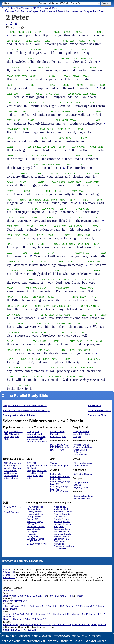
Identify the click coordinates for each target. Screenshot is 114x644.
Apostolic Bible (96, 641)
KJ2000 (59, 447)
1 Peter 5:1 (14, 609)
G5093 (81, 67)
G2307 (10, 377)
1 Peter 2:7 (40, 619)
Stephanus (32, 466)
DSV (76, 474)
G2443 (10, 76)
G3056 (35, 332)
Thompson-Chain (34, 641)
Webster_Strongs (12, 468)
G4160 (38, 173)
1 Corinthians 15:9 (55, 606)
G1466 (93, 103)
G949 (87, 173)
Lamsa (77, 466)
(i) (25, 26)
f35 (42, 473)
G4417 (55, 182)
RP (29, 473)
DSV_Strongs (85, 474)
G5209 (45, 209)
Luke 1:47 (20, 630)
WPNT (44, 544)
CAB (37, 544)
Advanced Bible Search (99, 411)
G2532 (21, 32)
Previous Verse (47, 11)
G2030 (10, 288)
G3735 (62, 324)
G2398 (17, 368)
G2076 (28, 156)
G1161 (10, 94)
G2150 (69, 50)
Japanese (59, 534)
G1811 (98, 262)
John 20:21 (21, 606)
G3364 (62, 182)
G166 (81, 191)
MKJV (60, 445)
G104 (52, 209)
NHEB (30, 541)
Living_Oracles (34, 517)
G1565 (36, 288)
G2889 (66, 85)
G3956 (18, 50)
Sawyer (31, 519)
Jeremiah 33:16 (11, 625)
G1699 (10, 262)
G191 (9, 324)
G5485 (13, 32)
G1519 (84, 138)
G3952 (32, 279)
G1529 (10, 191)
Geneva (83, 450)
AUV (76, 434)
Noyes (40, 522)
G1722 (67, 32)
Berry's (53, 641)
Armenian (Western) (64, 512)
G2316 (100, 32)
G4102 (93, 94)
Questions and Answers (35, 636)
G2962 (37, 41)
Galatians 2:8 (72, 606)
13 (103, 221)
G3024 (89, 156)
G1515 (29, 32)
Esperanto (66, 519)
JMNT (82, 434)
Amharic (65, 509)
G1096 (33, 76)
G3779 (96, 182)
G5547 (62, 147)
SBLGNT (35, 473)
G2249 (104, 315)
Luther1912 (56, 479)
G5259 (10, 306)
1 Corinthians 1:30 (61, 625)
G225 (95, 218)
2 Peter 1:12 (9, 575)
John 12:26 (8, 601)
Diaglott (31, 432)
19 (90, 327)
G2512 (10, 165)
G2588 (87, 350)
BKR (65, 517)
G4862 (40, 324)
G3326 (104, 253)
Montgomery (33, 536)
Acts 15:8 (20, 614)
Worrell (30, 529)
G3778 (47, 306)
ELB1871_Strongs (59, 486)
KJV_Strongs (10, 466)
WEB (16, 434)
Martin (86, 483)
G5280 (25, 235)
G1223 (83, 50)
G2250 (17, 350)
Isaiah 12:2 (8, 630)
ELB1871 (55, 484)
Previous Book (12, 11)
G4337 (10, 341)
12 (80, 203)
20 (96, 353)
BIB (64, 437)
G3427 (26, 253)
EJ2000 (31, 544)
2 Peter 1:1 (8, 570)
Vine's (79, 641)
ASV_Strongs (10, 471)
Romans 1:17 (26, 625)
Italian (68, 529)
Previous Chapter (30, 11)
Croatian (58, 517)
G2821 (58, 173)
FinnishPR (59, 524)
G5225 (17, 129)
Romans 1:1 (21, 601)
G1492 (21, 218)
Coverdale (78, 447)
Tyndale (85, 445)
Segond (77, 485)
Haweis (31, 514)
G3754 (80, 235)
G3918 (100, 147)
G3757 (10, 350)
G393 (64, 350)
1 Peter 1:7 (28, 619)
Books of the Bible (97, 415)
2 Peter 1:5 (8, 572)
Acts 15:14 (8, 591)
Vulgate (54, 463)
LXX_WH (43, 466)
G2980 (73, 377)
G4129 (38, 32)
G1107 (66, 271)
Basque (58, 514)
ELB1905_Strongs (59, 491)
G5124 (29, 94)
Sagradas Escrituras (83, 496)
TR (38, 471)
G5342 (51, 297)
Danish (57, 519)
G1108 (44, 103)
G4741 (50, 218)
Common (40, 539)
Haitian (68, 524)
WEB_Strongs (11, 473)
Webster (39, 514)
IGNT (53, 437)
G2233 (17, 226)
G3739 (17, 67)
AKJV (7, 437)
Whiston (37, 509)
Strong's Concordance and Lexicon (77, 636)
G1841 (17, 262)
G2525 (80, 129)
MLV (45, 441)
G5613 (47, 41)
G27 (69, 306)
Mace (30, 509)
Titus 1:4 (17, 619)
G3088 (43, 341)
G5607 (20, 324)
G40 (69, 324)
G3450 (30, 244)
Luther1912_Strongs (60, 482)
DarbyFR (78, 483)
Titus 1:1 (7, 619)
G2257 (29, 41)
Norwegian (59, 544)
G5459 (47, 350)
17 (53, 291)
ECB (29, 441)
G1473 (10, 315)
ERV (6, 434)
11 (84, 185)
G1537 (85, 315)
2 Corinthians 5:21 (81, 625)
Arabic (57, 509)
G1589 (76, 173)
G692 (45, 138)
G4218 (41, 182)
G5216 (85, 94)
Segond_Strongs (82, 487)
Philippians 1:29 (94, 614)
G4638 (79, 226)
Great (76, 450)
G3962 (10, 297)
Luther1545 (56, 474)
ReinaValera (79, 498)
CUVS (7, 510)
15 (31, 256)
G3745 (43, 226)
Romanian (59, 546)
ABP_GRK (32, 463)
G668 (9, 85)
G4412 (31, 359)
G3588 (32, 50)
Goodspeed (33, 532)
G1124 (67, 359)
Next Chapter (85, 11)
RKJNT (54, 450)
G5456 (83, 297)
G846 (66, 41)
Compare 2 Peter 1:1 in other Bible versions (25, 406)
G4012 (79, 209)
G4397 (43, 332)
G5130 (25, 76)
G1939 (92, 85)
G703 (91, 59)
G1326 (96, 226)
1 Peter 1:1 (81, 596)
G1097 (10, 359)
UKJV (66, 447)
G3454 (56, 271)
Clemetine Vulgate (59, 466)
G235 (85, 279)
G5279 (35, 209)
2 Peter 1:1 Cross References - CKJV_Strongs (26, 411)
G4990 (54, 200)
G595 (9, 244)
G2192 (32, 262)
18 (38, 318)
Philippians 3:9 (99, 625)
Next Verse (72, 11)
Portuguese (59, 541)
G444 (25, 377)
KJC (52, 447)
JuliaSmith (32, 434)
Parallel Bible (94, 406)
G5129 (72, 226)
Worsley (39, 512)
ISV (75, 437)
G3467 (44, 156)
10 (64, 168)
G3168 (28, 288)
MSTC (53, 445)
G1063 (10, 129)
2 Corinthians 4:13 (60, 614)
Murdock (88, 463)
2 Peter (54, 8)
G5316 (56, 341)
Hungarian (59, 527)
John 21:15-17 (67, 596)
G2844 (52, 76)
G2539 (10, 218)
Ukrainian (69, 546)
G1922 (79, 32)
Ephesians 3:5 (87, 606)
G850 (80, 341)
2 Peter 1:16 (9, 578)
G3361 (93, 147)
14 (61, 238)
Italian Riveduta (61, 532)
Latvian (65, 536)
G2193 (99, 341)
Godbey (42, 437)
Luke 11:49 (8, 606)
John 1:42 (53, 596)
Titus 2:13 (31, 630)
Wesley (31, 512)
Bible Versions (23, 8)
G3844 (83, 288)
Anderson (32, 522)
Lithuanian (59, 539)
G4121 (68, 129)
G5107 (75, 297)
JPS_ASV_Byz (34, 524)
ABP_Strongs (10, 463)
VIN (79, 437)
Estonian (58, 522)
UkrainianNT (60, 549)
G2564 (31, 59)
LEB (12, 437)
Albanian (58, 507)
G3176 (48, 67)
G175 (69, 138)
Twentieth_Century (36, 527)
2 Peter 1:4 (8, 614)
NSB (88, 434)
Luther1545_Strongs (60, 477)
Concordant (33, 439)
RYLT (37, 541)
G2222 (54, 50)
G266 (36, 165)
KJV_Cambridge (35, 507)
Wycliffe (77, 445)
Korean (57, 536)
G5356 (32, 85)
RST (65, 507)
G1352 (69, 165)
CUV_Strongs (16, 507)
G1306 (29, 350)
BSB (17, 437)
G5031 (88, 235)
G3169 (25, 306)
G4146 (58, 191)
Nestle (43, 471)
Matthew (88, 447)
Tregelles (31, 471)
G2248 (61, 59)
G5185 (35, 156)
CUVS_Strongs (11, 512)
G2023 (71, 94)
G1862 (93, 67)
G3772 (93, 315)
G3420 (71, 262)
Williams (31, 539)
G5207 (82, 306)
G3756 (10, 138)
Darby (41, 434)
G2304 (73, 41)
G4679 (30, 271)
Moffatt (38, 529)
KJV (6, 432)
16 (86, 265)
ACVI (59, 437)
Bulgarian (67, 514)
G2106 (17, 315)
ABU (37, 519)
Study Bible (7, 8)
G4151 (10, 385)
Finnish (67, 522)
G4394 (54, 359)
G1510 (57, 226)
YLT (20, 432)
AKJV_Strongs (11, 476)
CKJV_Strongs (11, 478)
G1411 (82, 41)
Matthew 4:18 (10, 596)
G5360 (31, 120)
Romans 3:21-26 (43, 625)
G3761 (62, 138)
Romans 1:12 (43, 614)
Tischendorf (33, 468)
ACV (34, 441)
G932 (9, 200)
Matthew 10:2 (25, 596)
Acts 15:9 (30, 614)
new (20, 463)
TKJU (61, 450)
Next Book (99, 11)
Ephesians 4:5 (78, 614)
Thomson (13, 432)
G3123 (10, 173)
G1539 (61, 262)
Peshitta (85, 466)
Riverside (32, 534)
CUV (6, 507)
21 (47, 371)
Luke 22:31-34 (40, 596)
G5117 (90, 341)
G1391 (76, 59)
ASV (11, 434)
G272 (100, 200)
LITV (41, 439)
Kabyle (67, 534)
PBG (67, 539)
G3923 (39, 94)
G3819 (51, 165)
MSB (6, 439)
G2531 (65, 244)
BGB (41, 476)
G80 (83, 165)
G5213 (57, 32)
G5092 (25, 297)
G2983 (77, 156)
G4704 (24, 173)
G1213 (10, 253)
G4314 (39, 50)
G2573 (85, 332)
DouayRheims (80, 455)
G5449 (67, 76)
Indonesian (59, 529)
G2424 (17, 41)
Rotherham (32, 437)
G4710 (57, 94)
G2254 (10, 50)
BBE (87, 432)
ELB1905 (55, 489)
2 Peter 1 (61, 11)
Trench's (66, 641)
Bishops (77, 452)
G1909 (30, 226)
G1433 (92, 41)
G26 (98, 120)
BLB (39, 441)
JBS (88, 498)
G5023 (25, 129)
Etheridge (78, 463)
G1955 (97, 359)
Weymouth (79, 432)
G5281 (40, 111)
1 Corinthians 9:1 (36, 606)
